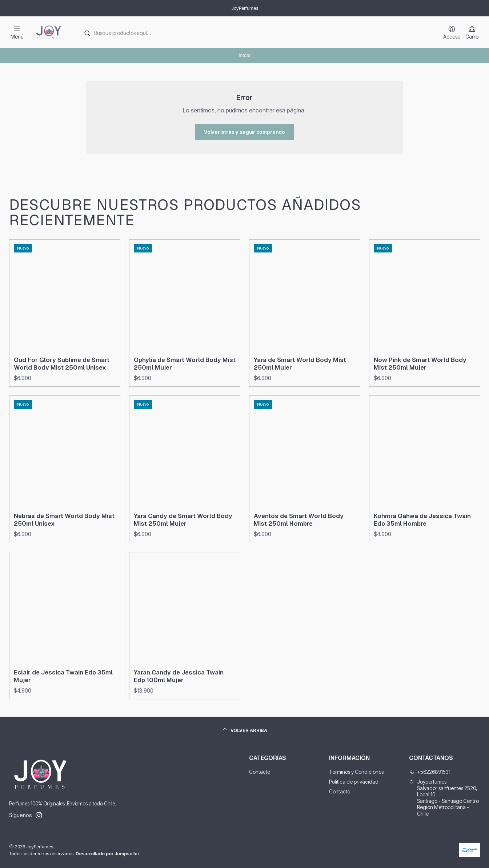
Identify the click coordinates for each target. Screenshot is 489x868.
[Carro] (472, 32)
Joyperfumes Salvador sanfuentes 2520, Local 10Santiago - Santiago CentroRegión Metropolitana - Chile (444, 798)
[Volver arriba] (245, 730)
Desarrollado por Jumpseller (107, 854)
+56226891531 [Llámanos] (430, 772)
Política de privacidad (354, 782)
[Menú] (17, 32)
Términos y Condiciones (356, 772)
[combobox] (256, 32)
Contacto (260, 772)
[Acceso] (452, 32)
